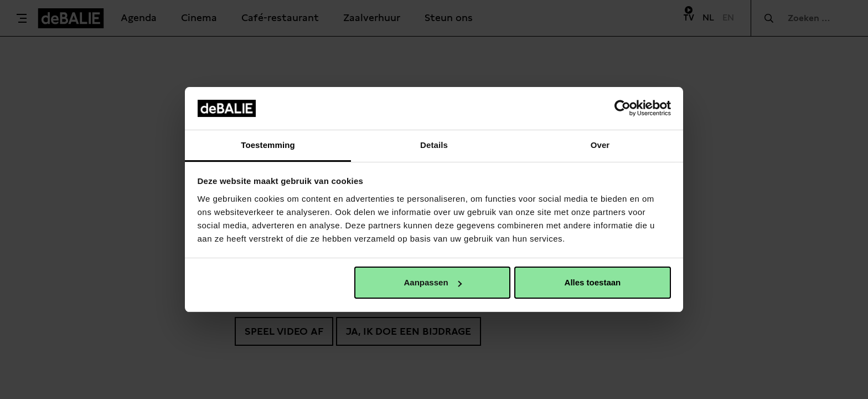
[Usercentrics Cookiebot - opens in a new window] (622, 108)
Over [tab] (600, 145)
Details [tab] (434, 145)
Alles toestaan (593, 282)
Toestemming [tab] (268, 145)
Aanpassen (433, 282)
